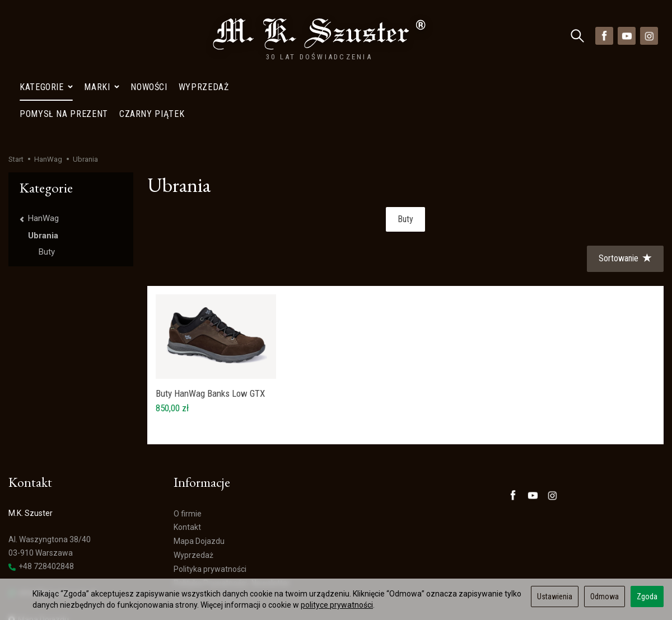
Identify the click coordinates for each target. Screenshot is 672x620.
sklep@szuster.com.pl (52, 527)
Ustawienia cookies (42, 567)
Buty (405, 154)
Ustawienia (555, 596)
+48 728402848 (41, 501)
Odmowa (605, 596)
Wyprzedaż (204, 36)
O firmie (188, 448)
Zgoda (647, 596)
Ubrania (43, 171)
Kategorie (46, 36)
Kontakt (187, 462)
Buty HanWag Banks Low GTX (210, 328)
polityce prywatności (337, 605)
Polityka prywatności (210, 504)
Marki (102, 36)
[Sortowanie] (625, 193)
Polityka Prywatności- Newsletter (232, 518)
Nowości (149, 36)
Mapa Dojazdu (39, 554)
